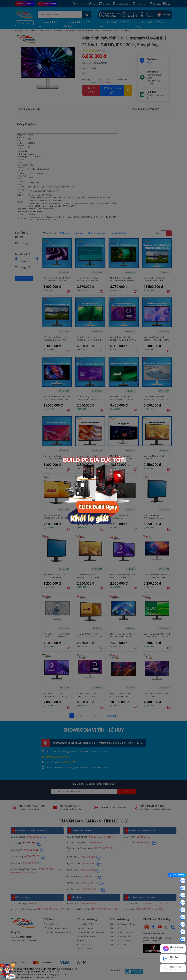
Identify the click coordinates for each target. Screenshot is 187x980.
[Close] (124, 459)
